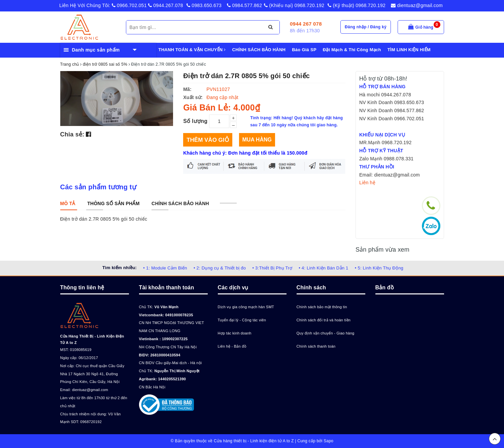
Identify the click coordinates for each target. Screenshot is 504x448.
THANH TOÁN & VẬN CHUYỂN (192, 50)
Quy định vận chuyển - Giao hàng (326, 333)
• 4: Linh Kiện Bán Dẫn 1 (323, 268)
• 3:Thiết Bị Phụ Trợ (272, 268)
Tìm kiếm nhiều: (120, 268)
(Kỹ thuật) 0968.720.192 (357, 5)
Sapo (328, 441)
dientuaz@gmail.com (417, 5)
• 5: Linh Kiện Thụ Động (379, 268)
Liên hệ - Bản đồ (232, 346)
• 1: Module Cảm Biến (165, 268)
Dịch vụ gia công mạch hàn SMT (246, 307)
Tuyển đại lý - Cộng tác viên (242, 320)
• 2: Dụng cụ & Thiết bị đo (220, 268)
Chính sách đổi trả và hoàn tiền (324, 320)
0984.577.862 (244, 5)
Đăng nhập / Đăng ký (366, 27)
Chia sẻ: (72, 134)
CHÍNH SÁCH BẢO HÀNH (259, 50)
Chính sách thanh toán (316, 346)
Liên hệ (367, 183)
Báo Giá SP (304, 50)
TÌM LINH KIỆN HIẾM (409, 50)
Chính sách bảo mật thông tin (322, 307)
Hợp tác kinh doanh (235, 333)
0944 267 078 (306, 24)
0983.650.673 (204, 5)
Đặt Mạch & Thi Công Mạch (352, 50)
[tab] (68, 203)
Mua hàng (257, 140)
